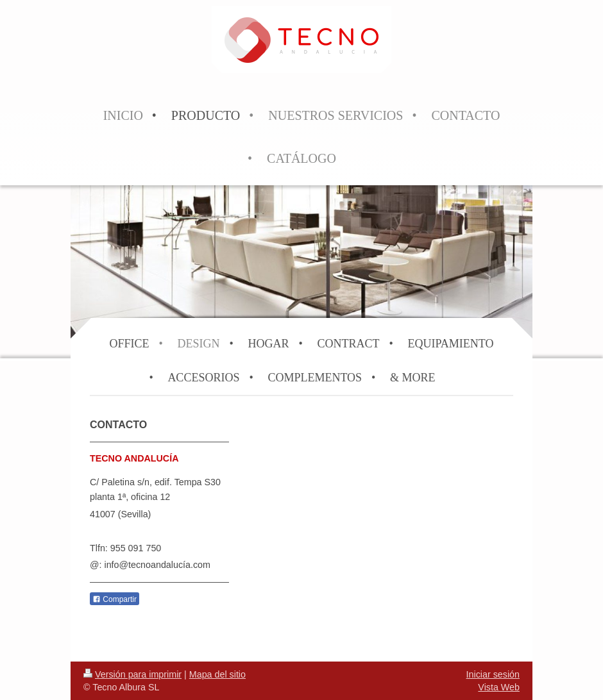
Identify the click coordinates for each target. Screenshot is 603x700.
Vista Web (499, 687)
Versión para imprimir (132, 674)
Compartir (115, 599)
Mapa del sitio (217, 674)
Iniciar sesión (493, 674)
